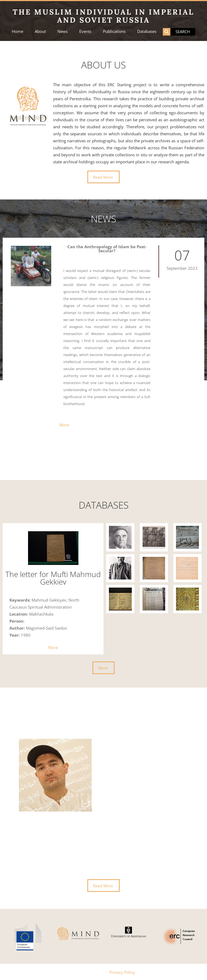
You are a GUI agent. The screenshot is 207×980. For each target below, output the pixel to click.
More (64, 424)
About (40, 31)
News (63, 31)
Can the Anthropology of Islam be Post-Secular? (107, 249)
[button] (96, 463)
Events (85, 31)
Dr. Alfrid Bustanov (116, 740)
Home (18, 31)
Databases (147, 31)
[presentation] (14, 810)
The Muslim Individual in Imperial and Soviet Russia (104, 16)
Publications (114, 31)
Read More (103, 177)
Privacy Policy (122, 972)
